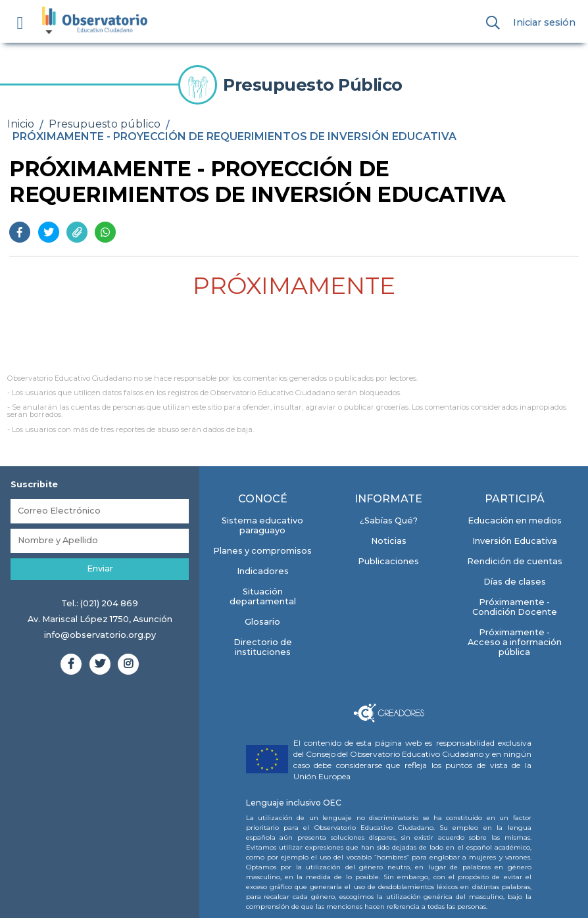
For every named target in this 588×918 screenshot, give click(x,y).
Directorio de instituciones (263, 647)
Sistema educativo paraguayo (262, 525)
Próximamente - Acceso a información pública (515, 642)
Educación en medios (515, 520)
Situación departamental (263, 596)
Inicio (21, 124)
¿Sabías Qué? (389, 520)
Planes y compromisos (262, 551)
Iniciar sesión (544, 22)
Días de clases (515, 582)
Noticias (389, 541)
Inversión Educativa (515, 541)
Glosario (262, 622)
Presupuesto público (105, 124)
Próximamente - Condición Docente (515, 607)
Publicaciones (388, 561)
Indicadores (263, 571)
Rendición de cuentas (515, 561)
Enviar (100, 568)
